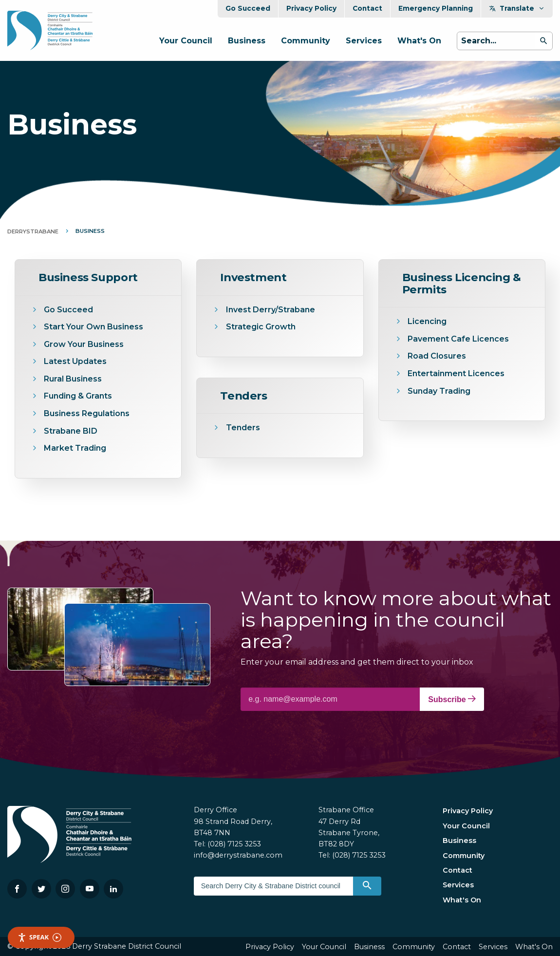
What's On (419, 41)
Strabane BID (71, 431)
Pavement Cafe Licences (458, 339)
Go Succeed (248, 8)
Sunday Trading (439, 391)
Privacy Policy (311, 8)
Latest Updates (75, 361)
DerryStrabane (33, 231)
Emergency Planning (436, 8)
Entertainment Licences (457, 373)
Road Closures (437, 356)
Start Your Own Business (93, 327)
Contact (367, 8)
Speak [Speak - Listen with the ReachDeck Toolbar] (39, 937)
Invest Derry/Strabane (271, 310)
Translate (517, 8)
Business (247, 41)
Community (306, 41)
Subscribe (452, 699)
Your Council (186, 41)
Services (364, 41)
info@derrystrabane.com (238, 855)
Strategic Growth (261, 327)
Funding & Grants (78, 396)
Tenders (243, 428)
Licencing (427, 321)
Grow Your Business (84, 344)
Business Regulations (87, 413)
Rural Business (73, 379)
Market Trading (75, 448)
